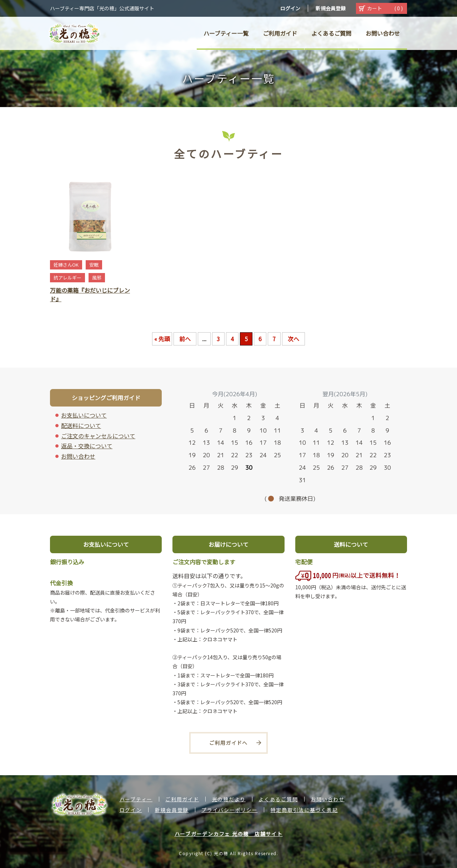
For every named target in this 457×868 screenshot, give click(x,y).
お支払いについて (84, 415)
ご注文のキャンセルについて (98, 436)
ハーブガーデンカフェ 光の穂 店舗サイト (229, 834)
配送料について (81, 425)
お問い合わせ (78, 456)
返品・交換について (87, 446)
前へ (185, 339)
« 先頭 (162, 339)
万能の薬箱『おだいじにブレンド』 (90, 294)
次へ (293, 339)
